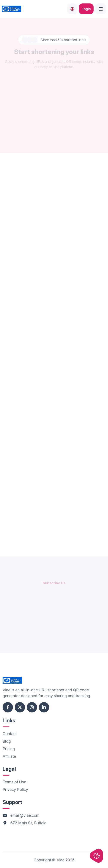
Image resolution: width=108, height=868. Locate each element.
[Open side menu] (101, 9)
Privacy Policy (15, 789)
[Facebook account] (8, 707)
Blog (7, 741)
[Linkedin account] (44, 707)
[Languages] (72, 9)
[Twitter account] (20, 707)
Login (86, 9)
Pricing (9, 749)
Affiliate (9, 756)
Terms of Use (14, 782)
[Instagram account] (32, 707)
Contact (10, 734)
